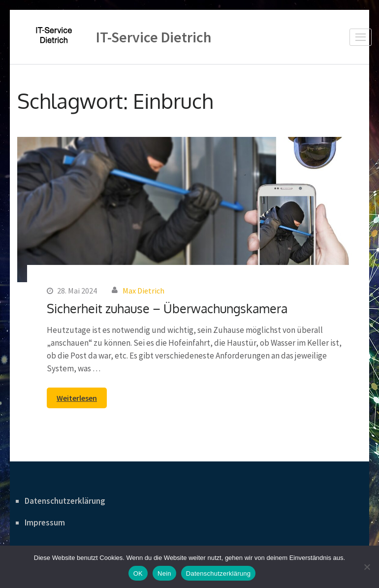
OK (138, 573)
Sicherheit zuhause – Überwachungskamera (167, 308)
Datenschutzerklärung (65, 501)
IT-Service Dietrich (154, 37)
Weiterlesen (77, 398)
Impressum (45, 523)
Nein (164, 573)
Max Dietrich (143, 291)
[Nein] (367, 567)
